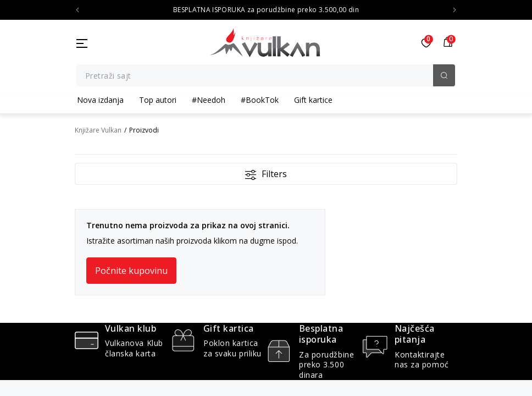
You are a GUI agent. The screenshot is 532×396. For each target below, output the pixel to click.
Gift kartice (313, 100)
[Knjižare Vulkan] (265, 42)
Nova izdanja (100, 100)
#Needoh (209, 100)
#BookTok (260, 100)
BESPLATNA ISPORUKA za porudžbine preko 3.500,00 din (266, 10)
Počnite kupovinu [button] (131, 271)
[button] (448, 43)
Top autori (158, 100)
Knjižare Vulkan (98, 130)
